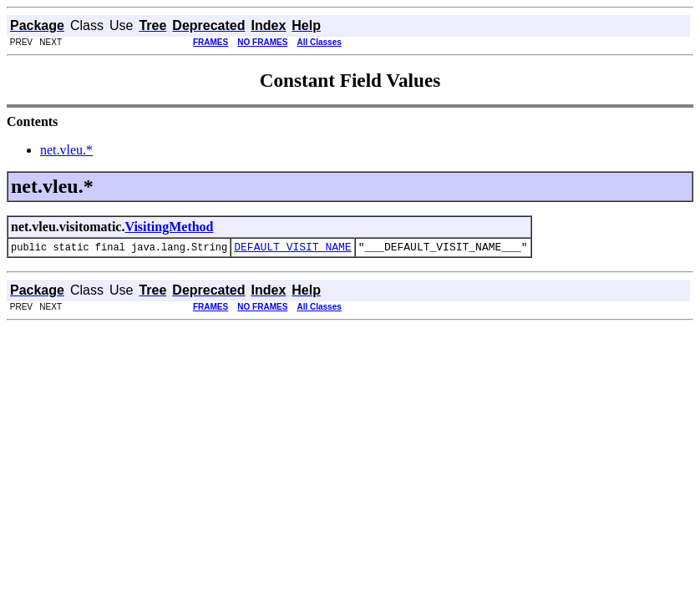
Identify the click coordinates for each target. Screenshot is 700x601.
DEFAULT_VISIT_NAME (292, 249)
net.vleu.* (66, 150)
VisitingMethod (169, 227)
